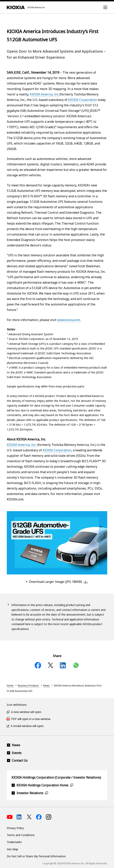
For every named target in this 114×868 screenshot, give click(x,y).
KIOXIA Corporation (83, 100)
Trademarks (14, 842)
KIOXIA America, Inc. (22, 445)
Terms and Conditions (21, 835)
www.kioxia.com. (69, 320)
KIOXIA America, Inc (44, 94)
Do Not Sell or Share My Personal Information (36, 856)
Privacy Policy (15, 828)
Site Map (12, 849)
